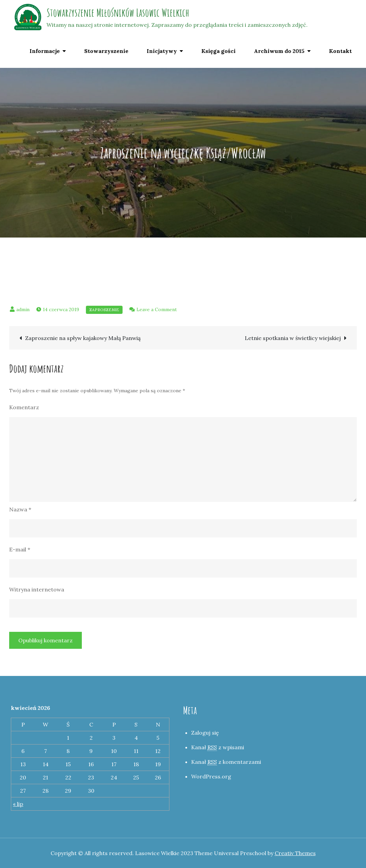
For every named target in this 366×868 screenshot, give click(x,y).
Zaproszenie (104, 310)
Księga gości (218, 51)
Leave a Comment (157, 309)
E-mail (20, 549)
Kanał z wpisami (218, 747)
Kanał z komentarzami (226, 762)
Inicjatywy (162, 51)
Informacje (45, 51)
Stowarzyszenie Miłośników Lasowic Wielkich (118, 12)
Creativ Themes (295, 853)
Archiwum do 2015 (279, 51)
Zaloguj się (205, 733)
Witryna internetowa (37, 589)
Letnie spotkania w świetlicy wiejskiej (293, 338)
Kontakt (340, 51)
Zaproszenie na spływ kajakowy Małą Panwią (83, 338)
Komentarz (24, 407)
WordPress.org (211, 776)
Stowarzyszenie (106, 51)
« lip (18, 804)
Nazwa (20, 509)
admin (23, 309)
